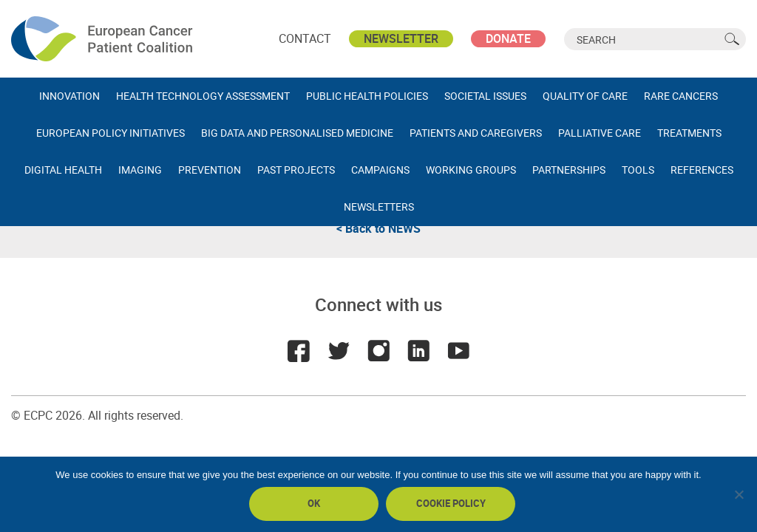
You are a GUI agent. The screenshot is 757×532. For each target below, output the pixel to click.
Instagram (378, 351)
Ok (314, 503)
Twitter (339, 351)
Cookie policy (451, 503)
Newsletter (401, 38)
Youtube (458, 351)
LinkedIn (418, 351)
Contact (305, 38)
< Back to (378, 228)
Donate (508, 38)
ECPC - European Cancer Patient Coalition (103, 39)
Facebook (299, 351)
